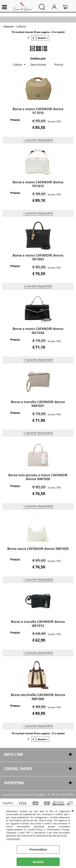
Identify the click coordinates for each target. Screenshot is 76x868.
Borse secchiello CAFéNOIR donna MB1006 (38, 697)
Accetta (38, 862)
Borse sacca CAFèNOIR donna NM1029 (38, 549)
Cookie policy (13, 839)
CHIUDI (73, 811)
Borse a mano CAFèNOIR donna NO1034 (38, 331)
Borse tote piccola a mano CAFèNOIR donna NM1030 (38, 477)
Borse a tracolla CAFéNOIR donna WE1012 (38, 624)
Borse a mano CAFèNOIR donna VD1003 (38, 257)
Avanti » (43, 38)
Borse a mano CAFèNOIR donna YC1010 (38, 111)
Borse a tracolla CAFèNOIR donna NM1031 (38, 404)
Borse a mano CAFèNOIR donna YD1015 (38, 184)
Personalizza (38, 849)
